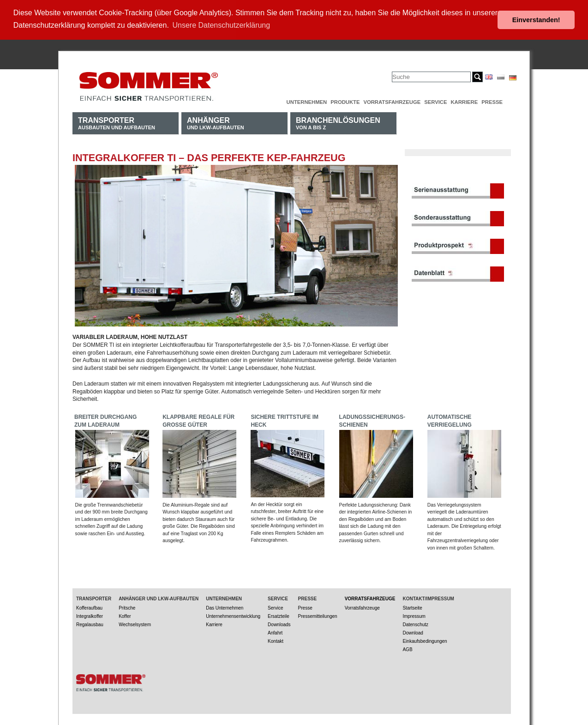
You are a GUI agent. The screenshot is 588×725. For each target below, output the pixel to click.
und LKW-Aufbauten (216, 122)
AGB (407, 649)
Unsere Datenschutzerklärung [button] (222, 25)
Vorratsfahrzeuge (392, 101)
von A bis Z (338, 122)
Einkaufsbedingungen (425, 640)
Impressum (414, 615)
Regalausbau (90, 624)
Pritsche (127, 607)
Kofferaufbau (89, 607)
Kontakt (276, 640)
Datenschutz (415, 624)
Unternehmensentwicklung (233, 615)
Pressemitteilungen (318, 615)
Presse (492, 101)
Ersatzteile (279, 615)
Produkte (345, 101)
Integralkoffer (90, 615)
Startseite (412, 607)
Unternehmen (307, 101)
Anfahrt (275, 632)
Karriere (464, 101)
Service (435, 101)
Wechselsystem (135, 624)
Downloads (279, 624)
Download (413, 632)
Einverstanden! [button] (536, 20)
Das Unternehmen (225, 607)
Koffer (125, 615)
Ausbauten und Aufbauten (117, 122)
